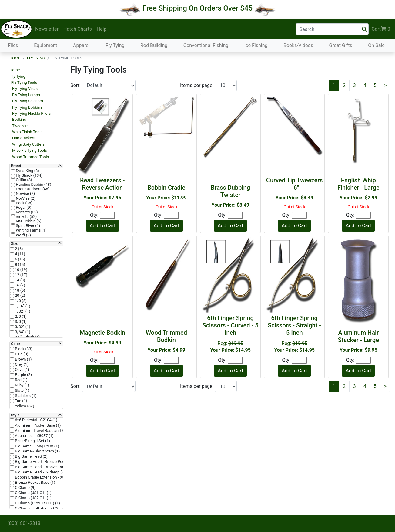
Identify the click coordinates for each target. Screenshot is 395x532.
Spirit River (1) (27, 226)
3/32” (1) (22, 327)
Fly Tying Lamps (26, 95)
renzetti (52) (26, 217)
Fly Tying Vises (25, 88)
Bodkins (19, 119)
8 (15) (20, 265)
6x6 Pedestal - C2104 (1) (36, 420)
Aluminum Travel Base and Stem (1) (45, 431)
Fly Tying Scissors (28, 101)
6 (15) (20, 259)
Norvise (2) (25, 194)
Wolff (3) (23, 235)
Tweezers (20, 126)
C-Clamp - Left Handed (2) (37, 509)
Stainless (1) (25, 396)
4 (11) (20, 254)
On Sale (376, 45)
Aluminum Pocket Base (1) (37, 425)
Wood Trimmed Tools (30, 157)
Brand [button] (16, 166)
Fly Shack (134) (29, 175)
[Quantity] (107, 215)
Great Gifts (340, 45)
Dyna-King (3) (27, 171)
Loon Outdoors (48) (32, 189)
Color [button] (16, 344)
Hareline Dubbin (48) (33, 185)
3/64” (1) (22, 332)
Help (102, 29)
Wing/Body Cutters (28, 144)
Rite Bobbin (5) (28, 221)
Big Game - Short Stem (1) (37, 451)
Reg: (230, 334)
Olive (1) (22, 370)
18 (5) (20, 290)
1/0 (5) (20, 301)
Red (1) (21, 380)
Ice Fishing (256, 45)
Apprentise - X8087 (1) (34, 436)
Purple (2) (23, 375)
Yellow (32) (24, 406)
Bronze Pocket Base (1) (35, 483)
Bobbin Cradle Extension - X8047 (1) (45, 477)
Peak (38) (24, 203)
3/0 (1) (20, 322)
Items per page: (197, 85)
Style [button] (15, 415)
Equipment (45, 45)
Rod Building (154, 45)
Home (15, 58)
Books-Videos (298, 45)
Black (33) (23, 349)
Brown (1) (23, 359)
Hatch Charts (78, 29)
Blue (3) (21, 354)
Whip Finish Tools (27, 132)
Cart (381, 29)
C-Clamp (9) (25, 488)
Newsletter (47, 29)
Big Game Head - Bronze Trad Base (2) (47, 467)
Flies (13, 45)
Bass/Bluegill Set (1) (32, 441)
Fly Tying (115, 45)
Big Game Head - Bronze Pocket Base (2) (49, 462)
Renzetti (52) (26, 212)
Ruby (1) (22, 385)
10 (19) (21, 270)
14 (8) (20, 280)
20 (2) (20, 296)
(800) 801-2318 (24, 523)
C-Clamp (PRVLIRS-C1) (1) (37, 503)
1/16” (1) (22, 306)
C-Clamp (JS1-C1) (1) (33, 493)
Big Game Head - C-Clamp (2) (40, 472)
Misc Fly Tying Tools (30, 150)
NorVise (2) (25, 198)
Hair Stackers (24, 138)
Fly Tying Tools (24, 82)
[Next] (385, 86)
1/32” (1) (22, 311)
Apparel (81, 45)
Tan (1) (20, 401)
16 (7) (20, 285)
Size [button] (15, 244)
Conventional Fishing (206, 45)
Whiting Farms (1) (31, 230)
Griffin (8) (23, 180)
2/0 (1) (20, 317)
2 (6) (18, 249)
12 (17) (21, 275)
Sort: (76, 85)
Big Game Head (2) (31, 456)
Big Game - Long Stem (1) (37, 446)
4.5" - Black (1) (27, 337)
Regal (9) (23, 208)
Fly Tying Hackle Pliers (31, 113)
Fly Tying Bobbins (27, 107)
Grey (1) (21, 364)
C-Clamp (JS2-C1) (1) (33, 498)
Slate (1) (22, 391)
